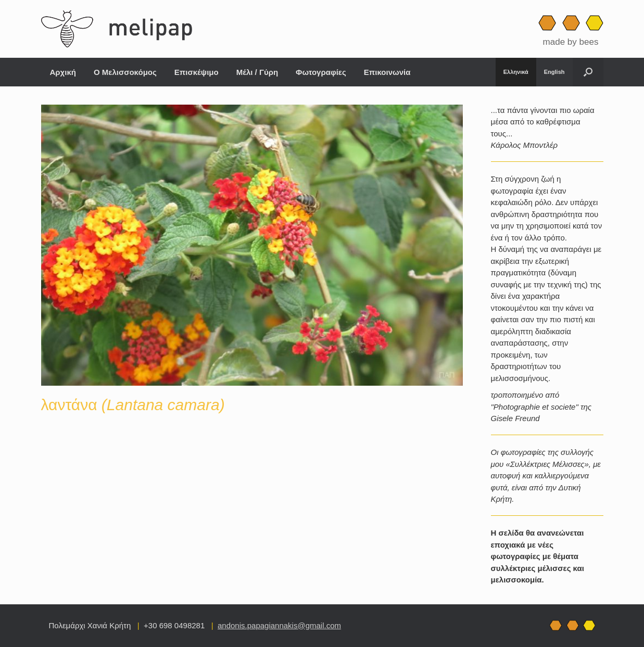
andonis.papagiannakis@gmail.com (279, 625)
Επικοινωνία (387, 72)
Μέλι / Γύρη (257, 72)
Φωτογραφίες (321, 72)
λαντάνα (133, 405)
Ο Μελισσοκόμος (125, 72)
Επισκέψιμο (197, 72)
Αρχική (63, 72)
